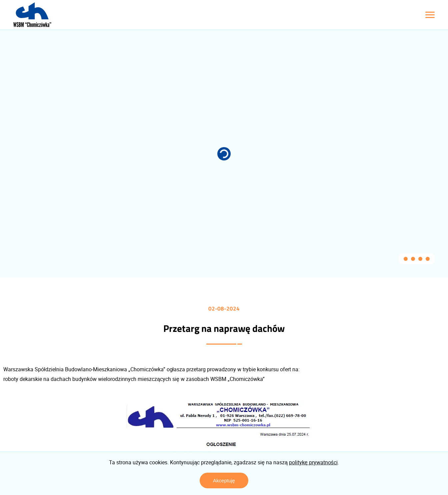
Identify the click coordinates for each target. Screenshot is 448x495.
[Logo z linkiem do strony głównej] (32, 15)
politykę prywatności (313, 462)
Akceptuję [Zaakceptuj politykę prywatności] (224, 480)
